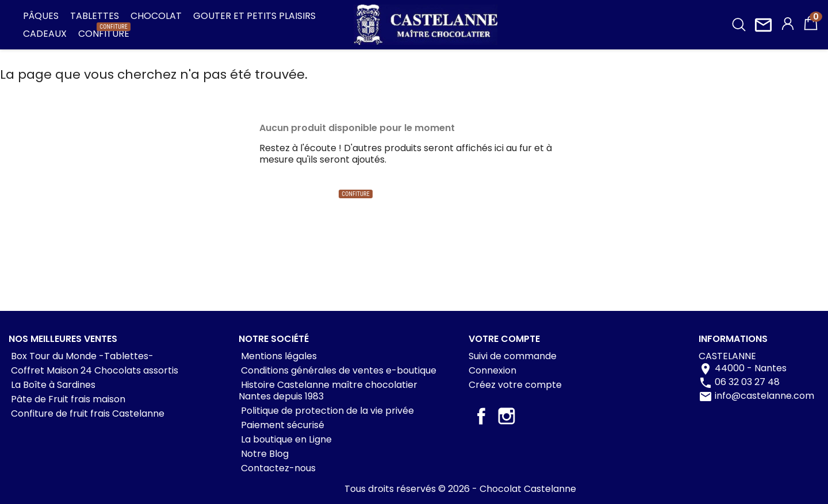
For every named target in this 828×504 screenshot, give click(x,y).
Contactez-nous (277, 468)
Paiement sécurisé (281, 425)
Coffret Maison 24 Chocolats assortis (93, 370)
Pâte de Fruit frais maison (67, 399)
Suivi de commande (513, 356)
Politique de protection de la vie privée (326, 411)
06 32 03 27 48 (747, 382)
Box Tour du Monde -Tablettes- (81, 356)
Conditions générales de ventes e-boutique (338, 370)
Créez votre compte (515, 385)
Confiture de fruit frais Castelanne (87, 413)
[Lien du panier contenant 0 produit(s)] (811, 28)
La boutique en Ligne (285, 439)
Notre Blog (264, 454)
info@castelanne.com (764, 396)
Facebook (481, 416)
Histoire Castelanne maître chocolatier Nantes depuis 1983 (328, 390)
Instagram (507, 416)
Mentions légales (278, 356)
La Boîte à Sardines (52, 385)
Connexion (492, 370)
